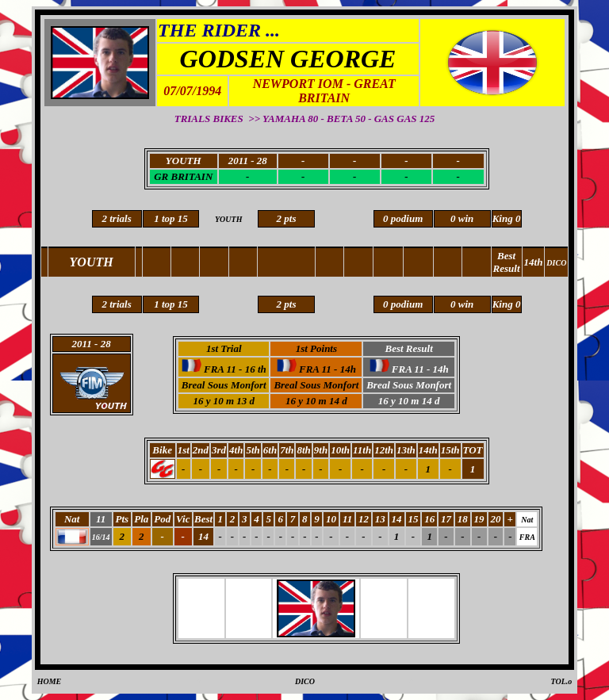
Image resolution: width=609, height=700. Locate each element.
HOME (50, 681)
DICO (305, 681)
